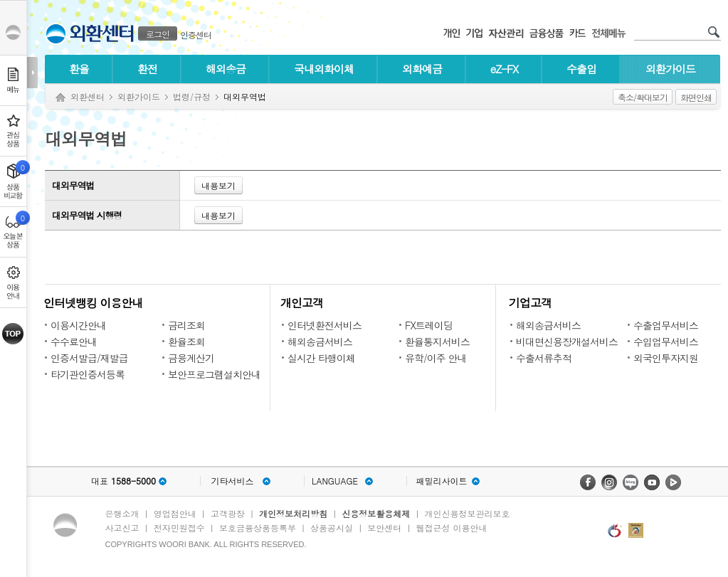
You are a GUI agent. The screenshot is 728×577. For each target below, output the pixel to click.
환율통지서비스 (437, 342)
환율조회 (186, 342)
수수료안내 (74, 342)
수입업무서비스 (666, 342)
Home (60, 98)
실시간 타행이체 (321, 358)
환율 (79, 69)
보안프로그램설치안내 (214, 374)
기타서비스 (233, 481)
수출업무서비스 (666, 325)
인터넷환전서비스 (325, 325)
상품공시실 (332, 528)
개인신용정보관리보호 (468, 513)
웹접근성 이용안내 (452, 528)
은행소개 (122, 513)
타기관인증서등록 (88, 374)
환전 (147, 69)
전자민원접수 (179, 528)
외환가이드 (670, 69)
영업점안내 (175, 513)
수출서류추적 (544, 358)
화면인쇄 (696, 97)
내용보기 (218, 185)
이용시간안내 (78, 325)
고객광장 (228, 513)
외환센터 (88, 96)
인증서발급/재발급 (89, 358)
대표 (123, 481)
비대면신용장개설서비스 (567, 342)
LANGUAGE (335, 481)
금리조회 (186, 325)
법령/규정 (192, 96)
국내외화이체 (324, 69)
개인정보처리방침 (293, 513)
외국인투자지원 (666, 358)
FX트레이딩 (429, 325)
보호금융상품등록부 (258, 528)
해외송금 (226, 69)
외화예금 (422, 69)
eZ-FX (504, 69)
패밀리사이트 (442, 481)
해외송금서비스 (320, 342)
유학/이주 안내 (436, 358)
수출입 (581, 69)
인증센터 (196, 35)
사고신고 (122, 528)
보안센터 (384, 528)
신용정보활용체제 (376, 513)
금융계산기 (191, 358)
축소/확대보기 (643, 97)
